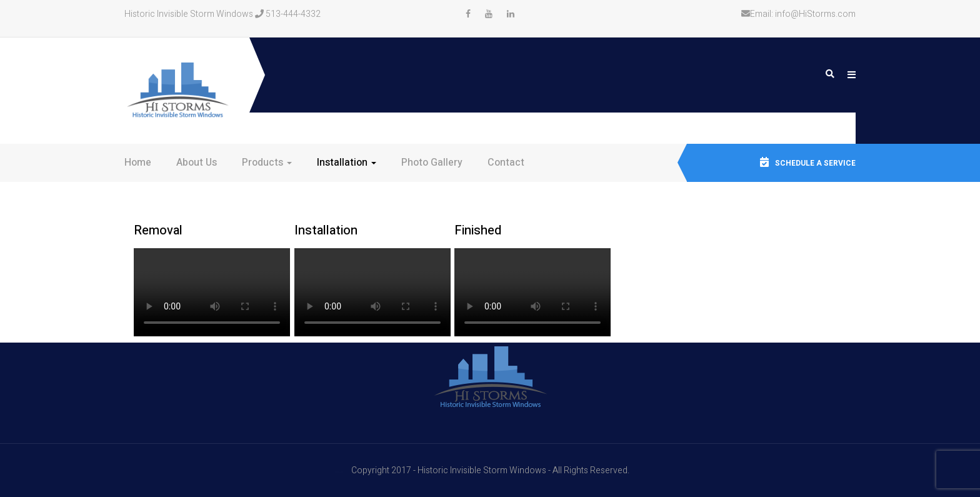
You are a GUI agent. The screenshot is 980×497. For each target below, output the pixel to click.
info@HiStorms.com (815, 14)
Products (267, 163)
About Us (197, 163)
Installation (347, 163)
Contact (506, 163)
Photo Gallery (432, 163)
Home (138, 163)
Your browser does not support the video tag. (212, 292)
